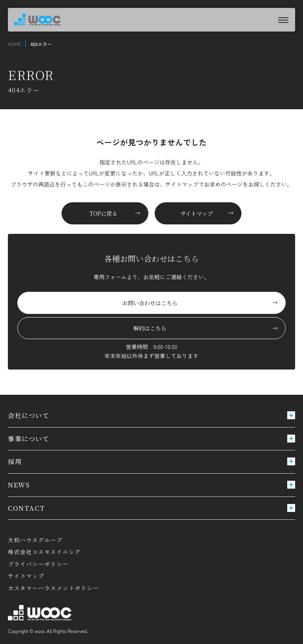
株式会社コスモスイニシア (44, 552)
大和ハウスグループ (35, 540)
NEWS (151, 485)
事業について (151, 439)
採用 (151, 462)
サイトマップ (26, 576)
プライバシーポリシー (38, 564)
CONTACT (151, 508)
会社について (151, 415)
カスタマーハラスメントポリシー (53, 588)
